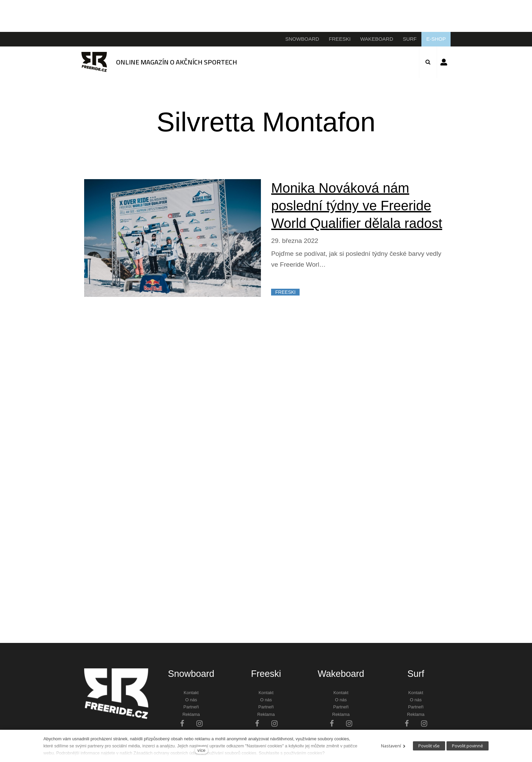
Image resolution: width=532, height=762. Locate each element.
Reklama (191, 714)
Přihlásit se (444, 62)
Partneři (191, 707)
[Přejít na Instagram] (199, 723)
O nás (191, 700)
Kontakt (191, 693)
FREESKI (285, 292)
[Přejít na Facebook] (182, 723)
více (201, 750)
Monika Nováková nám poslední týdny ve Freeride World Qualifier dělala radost (357, 206)
